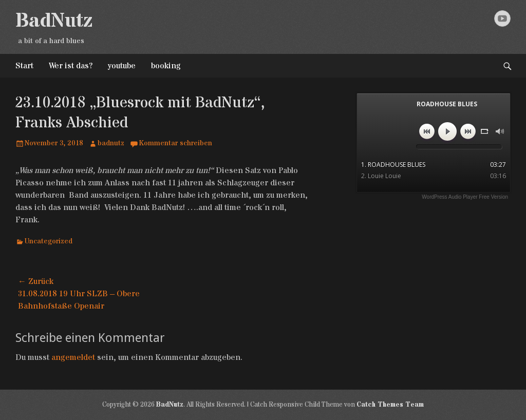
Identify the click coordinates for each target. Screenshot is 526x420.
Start (24, 66)
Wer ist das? (71, 66)
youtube (122, 66)
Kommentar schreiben (175, 143)
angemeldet (73, 357)
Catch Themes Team (390, 405)
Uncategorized (49, 241)
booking (166, 66)
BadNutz (54, 21)
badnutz (111, 143)
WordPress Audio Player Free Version (465, 197)
